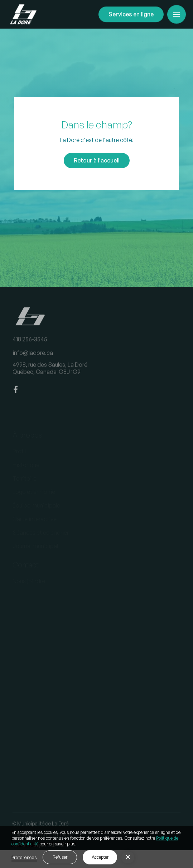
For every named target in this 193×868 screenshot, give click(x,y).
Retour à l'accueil (97, 160)
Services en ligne (131, 14)
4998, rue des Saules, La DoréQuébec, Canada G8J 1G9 (50, 373)
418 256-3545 (30, 344)
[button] (177, 14)
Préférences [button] (24, 857)
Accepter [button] (100, 857)
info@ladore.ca (33, 357)
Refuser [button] (60, 857)
